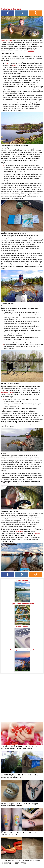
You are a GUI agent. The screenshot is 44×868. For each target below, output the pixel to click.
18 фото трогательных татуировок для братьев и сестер (18, 833)
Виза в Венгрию (22, 627)
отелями (31, 51)
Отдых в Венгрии (7, 40)
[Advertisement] (22, 696)
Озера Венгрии (22, 581)
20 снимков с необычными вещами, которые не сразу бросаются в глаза (22, 862)
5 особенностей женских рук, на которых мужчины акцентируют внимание (20, 747)
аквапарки (19, 531)
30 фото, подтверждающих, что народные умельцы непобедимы (20, 776)
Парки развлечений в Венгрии (22, 604)
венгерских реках (7, 392)
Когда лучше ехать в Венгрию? (22, 650)
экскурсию (37, 533)
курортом (15, 65)
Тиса (6, 63)
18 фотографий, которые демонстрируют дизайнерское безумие (20, 805)
